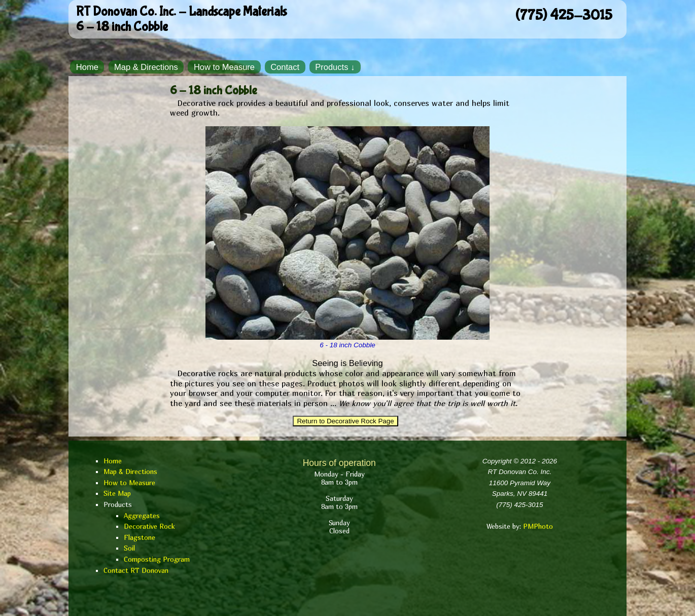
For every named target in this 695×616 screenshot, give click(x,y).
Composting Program (157, 559)
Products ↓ (335, 67)
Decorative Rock (149, 526)
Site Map (117, 493)
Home (87, 67)
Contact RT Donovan (136, 570)
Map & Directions (146, 67)
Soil (129, 548)
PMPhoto (538, 526)
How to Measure (224, 67)
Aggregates (142, 516)
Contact (285, 67)
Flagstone (140, 537)
